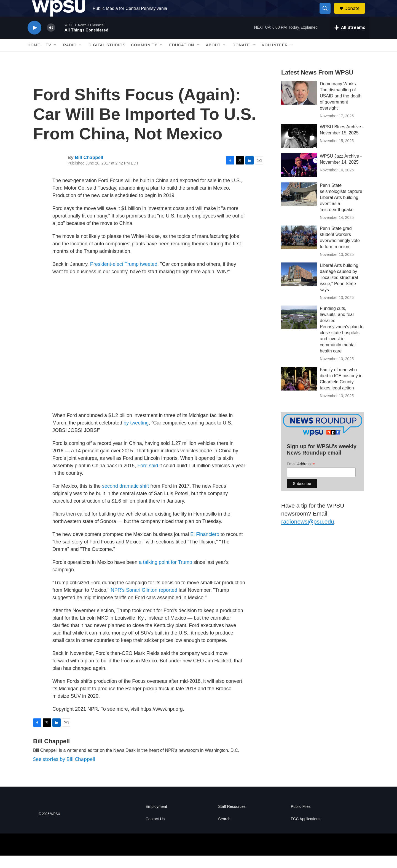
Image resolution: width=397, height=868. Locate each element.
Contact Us (155, 831)
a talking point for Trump (166, 575)
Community (144, 57)
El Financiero (205, 547)
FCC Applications (306, 831)
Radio (70, 57)
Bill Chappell (89, 170)
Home (34, 57)
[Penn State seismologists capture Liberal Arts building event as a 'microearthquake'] (299, 207)
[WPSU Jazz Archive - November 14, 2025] (299, 177)
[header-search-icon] (328, 15)
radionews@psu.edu (308, 534)
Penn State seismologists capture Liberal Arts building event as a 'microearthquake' (341, 210)
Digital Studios (107, 57)
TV (49, 57)
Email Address (301, 477)
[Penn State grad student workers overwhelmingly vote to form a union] (299, 250)
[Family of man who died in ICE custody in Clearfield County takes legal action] (299, 391)
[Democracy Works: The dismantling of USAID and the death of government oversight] (299, 105)
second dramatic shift (125, 498)
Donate (355, 14)
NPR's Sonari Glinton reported (144, 602)
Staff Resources (232, 819)
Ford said (148, 478)
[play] (34, 40)
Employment (156, 819)
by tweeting (136, 435)
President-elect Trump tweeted (124, 277)
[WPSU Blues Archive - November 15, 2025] (299, 148)
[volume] (51, 40)
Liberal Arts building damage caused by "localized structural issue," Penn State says (339, 290)
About (213, 57)
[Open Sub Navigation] (55, 57)
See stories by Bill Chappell (64, 771)
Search (224, 831)
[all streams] (350, 40)
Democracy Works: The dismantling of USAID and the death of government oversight (341, 108)
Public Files (301, 819)
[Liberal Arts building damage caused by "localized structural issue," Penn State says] (299, 287)
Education (182, 57)
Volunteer (275, 57)
